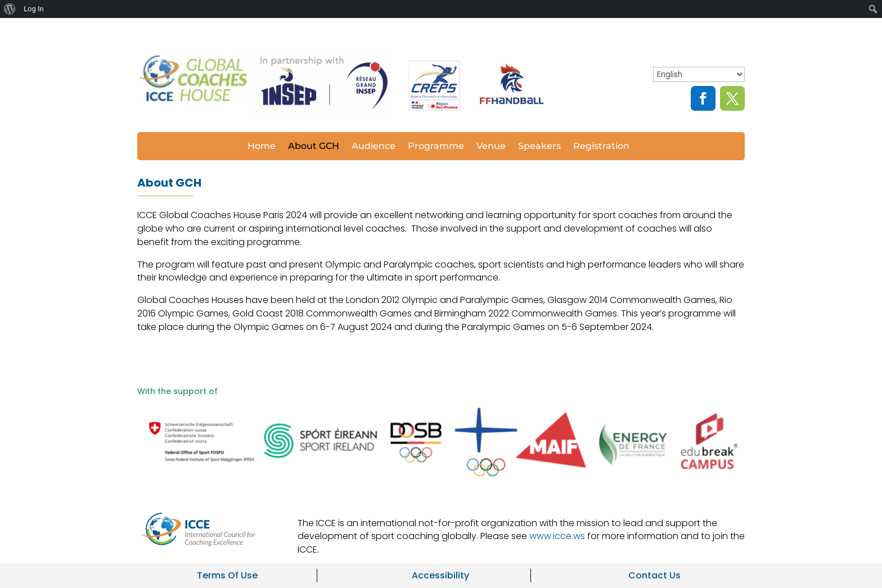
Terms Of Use (227, 575)
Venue (491, 147)
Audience (373, 147)
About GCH (314, 147)
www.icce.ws (557, 536)
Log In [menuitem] (34, 9)
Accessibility (440, 575)
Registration (601, 147)
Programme (436, 147)
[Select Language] (699, 74)
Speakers (539, 147)
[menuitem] (10, 9)
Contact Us (654, 575)
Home (262, 147)
